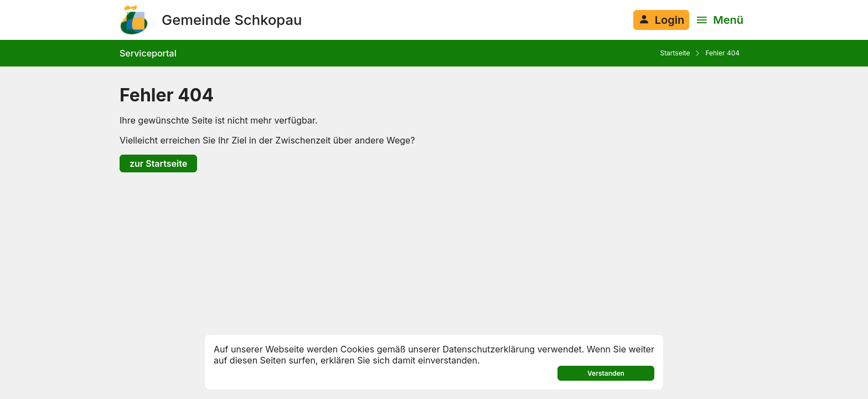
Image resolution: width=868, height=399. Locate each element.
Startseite (675, 53)
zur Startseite (158, 163)
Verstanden (606, 373)
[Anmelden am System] (661, 20)
